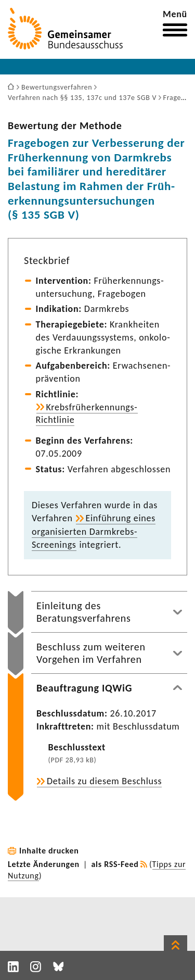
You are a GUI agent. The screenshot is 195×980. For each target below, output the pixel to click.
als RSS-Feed (115, 864)
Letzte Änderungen (44, 864)
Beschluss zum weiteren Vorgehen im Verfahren (91, 653)
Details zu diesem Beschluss (104, 781)
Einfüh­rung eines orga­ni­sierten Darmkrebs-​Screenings (94, 531)
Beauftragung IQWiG (84, 688)
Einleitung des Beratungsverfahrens (84, 612)
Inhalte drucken (49, 851)
